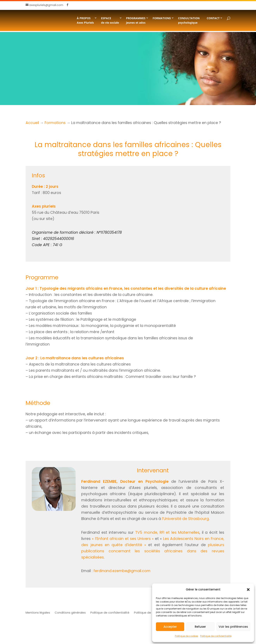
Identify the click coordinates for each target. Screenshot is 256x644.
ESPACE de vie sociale (110, 20)
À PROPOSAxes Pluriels (85, 20)
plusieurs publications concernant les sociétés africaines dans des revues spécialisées (153, 551)
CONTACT (213, 18)
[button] (248, 590)
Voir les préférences (233, 627)
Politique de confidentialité (216, 636)
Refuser (200, 627)
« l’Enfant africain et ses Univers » (123, 539)
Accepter (170, 627)
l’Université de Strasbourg (185, 519)
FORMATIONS (162, 18)
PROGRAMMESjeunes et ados (136, 20)
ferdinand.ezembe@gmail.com (122, 571)
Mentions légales (38, 613)
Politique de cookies (187, 636)
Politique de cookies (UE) (152, 613)
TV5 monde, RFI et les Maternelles (167, 532)
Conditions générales (70, 613)
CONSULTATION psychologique (189, 20)
